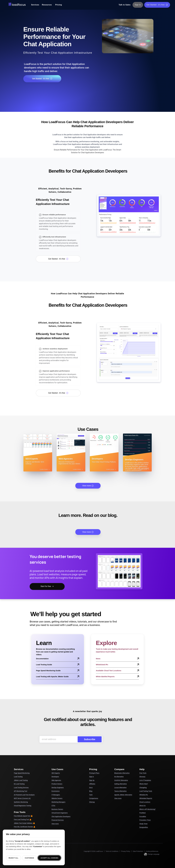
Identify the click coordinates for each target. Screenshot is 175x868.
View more (88, 486)
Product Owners (57, 784)
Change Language (152, 854)
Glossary (142, 777)
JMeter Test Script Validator (24, 823)
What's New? (144, 784)
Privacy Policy (126, 851)
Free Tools (143, 773)
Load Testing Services (21, 788)
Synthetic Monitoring (21, 802)
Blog (91, 791)
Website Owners (57, 798)
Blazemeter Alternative (122, 773)
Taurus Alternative (120, 791)
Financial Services (58, 820)
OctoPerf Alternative (121, 780)
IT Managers (56, 795)
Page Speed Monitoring (22, 773)
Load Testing (18, 777)
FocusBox (143, 816)
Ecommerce (56, 791)
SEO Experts (56, 773)
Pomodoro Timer (145, 820)
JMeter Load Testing (21, 780)
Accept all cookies (49, 858)
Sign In (138, 5)
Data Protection (138, 851)
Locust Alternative (120, 788)
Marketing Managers (58, 802)
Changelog (143, 788)
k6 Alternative (119, 777)
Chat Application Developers (61, 816)
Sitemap (92, 802)
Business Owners (57, 809)
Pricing (59, 5)
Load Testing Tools (146, 791)
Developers (55, 777)
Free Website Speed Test (23, 816)
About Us (142, 806)
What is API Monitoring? (147, 809)
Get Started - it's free (157, 5)
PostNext (143, 813)
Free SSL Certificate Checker (25, 827)
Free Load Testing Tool (23, 820)
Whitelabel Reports (146, 798)
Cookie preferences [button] (152, 851)
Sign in (92, 777)
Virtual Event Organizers (60, 813)
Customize (29, 858)
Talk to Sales (125, 5)
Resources (47, 5)
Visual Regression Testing (23, 806)
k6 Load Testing (19, 784)
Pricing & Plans (94, 773)
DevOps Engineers (58, 788)
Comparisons (94, 798)
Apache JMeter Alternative (123, 795)
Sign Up (92, 780)
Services (35, 5)
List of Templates (145, 780)
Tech (91, 795)
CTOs (53, 806)
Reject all (13, 858)
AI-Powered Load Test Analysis (24, 795)
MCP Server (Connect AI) (22, 798)
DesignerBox (144, 827)
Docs (91, 788)
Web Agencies (56, 780)
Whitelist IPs (144, 795)
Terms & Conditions (112, 851)
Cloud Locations (145, 802)
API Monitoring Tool (20, 791)
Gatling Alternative (121, 784)
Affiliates (92, 784)
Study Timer (143, 824)
